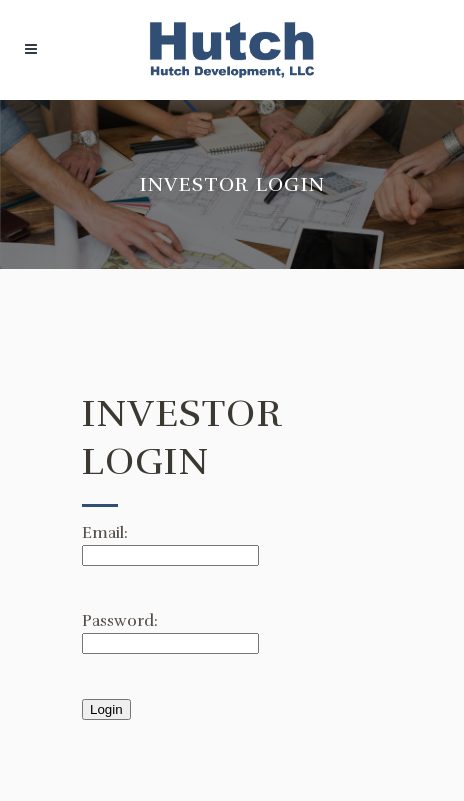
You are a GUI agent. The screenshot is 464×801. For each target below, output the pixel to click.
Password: (120, 621)
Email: (105, 533)
